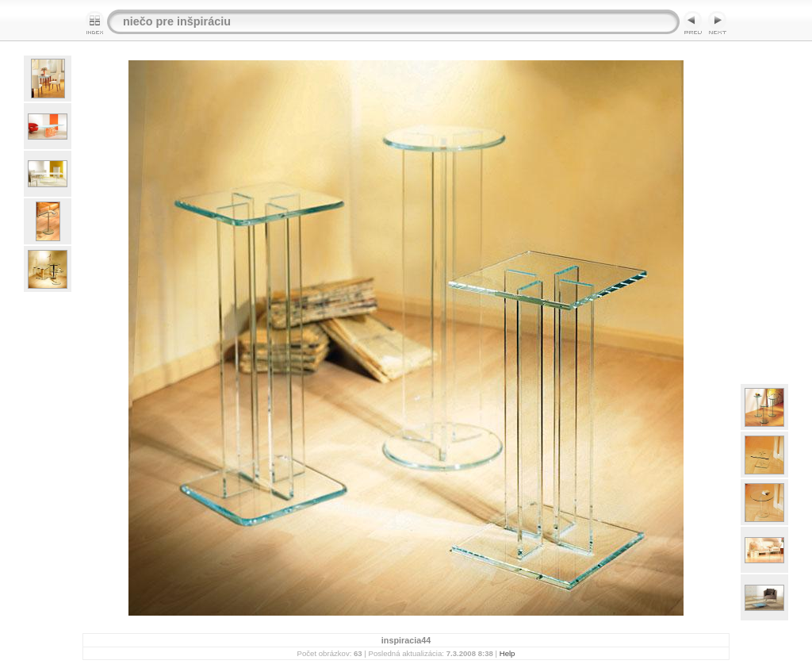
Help (507, 653)
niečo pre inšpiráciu (177, 21)
